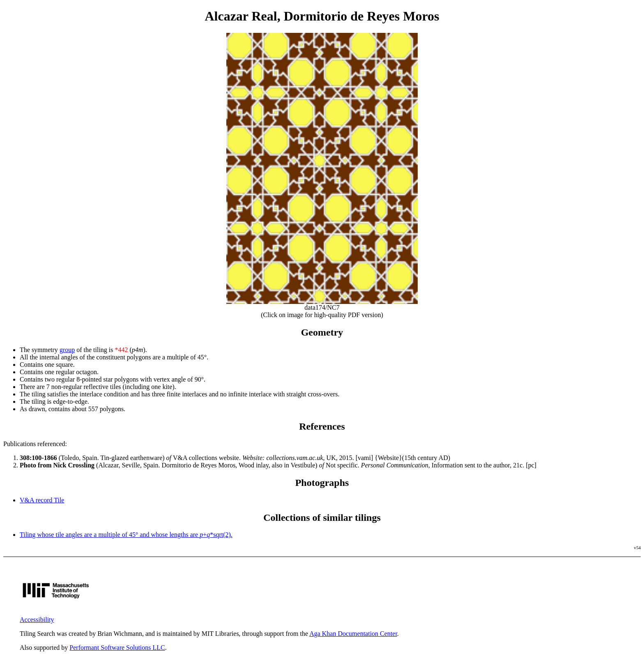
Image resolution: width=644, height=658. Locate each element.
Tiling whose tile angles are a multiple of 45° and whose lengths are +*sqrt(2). (126, 535)
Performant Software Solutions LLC (117, 648)
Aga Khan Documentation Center (353, 634)
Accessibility (37, 620)
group (67, 350)
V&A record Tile (42, 500)
